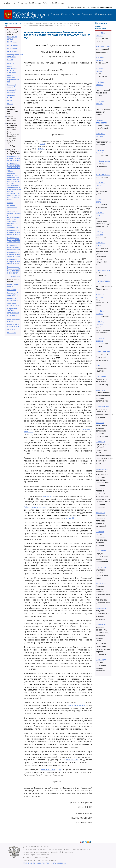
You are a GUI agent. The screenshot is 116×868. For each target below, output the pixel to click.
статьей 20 (47, 496)
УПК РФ (10, 104)
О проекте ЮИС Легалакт (30, 3)
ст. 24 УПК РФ (101, 584)
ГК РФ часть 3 (13, 48)
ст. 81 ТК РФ (100, 423)
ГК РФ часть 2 (13, 45)
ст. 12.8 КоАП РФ (102, 469)
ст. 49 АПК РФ (101, 625)
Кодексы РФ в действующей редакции (13, 32)
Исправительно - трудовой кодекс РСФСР (13, 311)
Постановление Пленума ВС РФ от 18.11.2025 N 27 (14, 254)
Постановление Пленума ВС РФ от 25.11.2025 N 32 (14, 166)
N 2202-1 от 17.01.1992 (103, 270)
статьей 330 (72, 760)
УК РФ (10, 101)
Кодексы (66, 14)
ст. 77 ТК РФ (100, 532)
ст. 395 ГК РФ (101, 390)
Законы (76, 14)
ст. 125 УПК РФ (101, 567)
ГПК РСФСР (12, 290)
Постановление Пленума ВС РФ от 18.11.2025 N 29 (14, 247)
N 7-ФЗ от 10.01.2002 (103, 161)
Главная (55, 14)
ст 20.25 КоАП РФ (102, 406)
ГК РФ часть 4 (13, 51)
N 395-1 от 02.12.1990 (103, 352)
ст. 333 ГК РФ (101, 366)
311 (60, 770)
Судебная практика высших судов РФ (40, 23)
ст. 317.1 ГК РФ (101, 376)
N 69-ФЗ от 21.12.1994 (103, 47)
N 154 (43, 144)
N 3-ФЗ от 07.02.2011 (103, 175)
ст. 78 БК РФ (100, 442)
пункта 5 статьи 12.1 (76, 705)
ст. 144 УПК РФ (101, 551)
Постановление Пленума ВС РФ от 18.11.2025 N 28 (14, 233)
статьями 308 (48, 770)
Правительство (103, 14)
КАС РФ (10, 60)
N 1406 (41, 149)
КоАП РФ (11, 63)
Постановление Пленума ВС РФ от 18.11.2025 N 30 (14, 262)
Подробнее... (15, 276)
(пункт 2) (70, 518)
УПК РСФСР (12, 333)
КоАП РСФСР (12, 316)
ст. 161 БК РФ (100, 513)
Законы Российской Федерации (12, 118)
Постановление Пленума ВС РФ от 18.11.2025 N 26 (14, 240)
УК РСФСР (11, 330)
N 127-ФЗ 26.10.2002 (103, 281)
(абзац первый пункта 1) (36, 507)
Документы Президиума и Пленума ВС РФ (13, 152)
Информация (10, 3)
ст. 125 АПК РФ (101, 660)
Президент (88, 14)
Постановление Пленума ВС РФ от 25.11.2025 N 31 (13, 158)
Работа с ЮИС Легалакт (54, 3)
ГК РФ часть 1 (12, 42)
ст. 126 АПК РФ (101, 608)
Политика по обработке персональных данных (45, 863)
